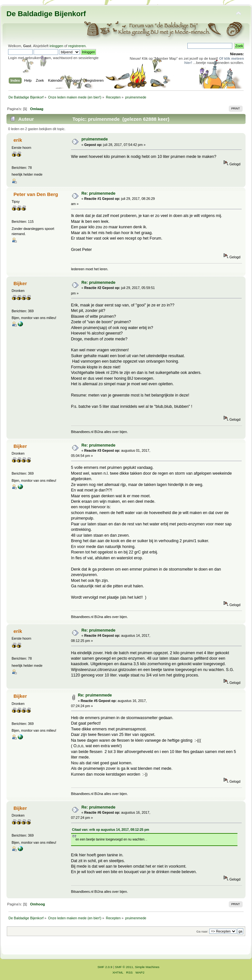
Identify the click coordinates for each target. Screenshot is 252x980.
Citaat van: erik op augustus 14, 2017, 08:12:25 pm (111, 830)
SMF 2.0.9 (105, 967)
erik (18, 140)
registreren (77, 46)
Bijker (20, 283)
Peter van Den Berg (36, 194)
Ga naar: (202, 931)
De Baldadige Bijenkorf (46, 14)
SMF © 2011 (124, 967)
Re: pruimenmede (98, 193)
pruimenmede (95, 139)
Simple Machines (147, 967)
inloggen (56, 46)
